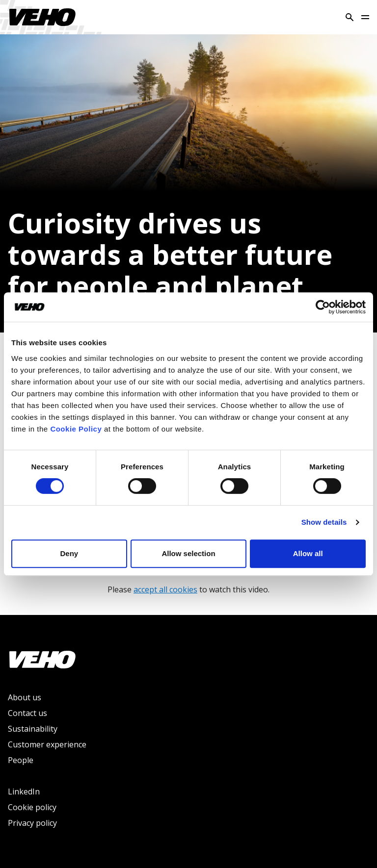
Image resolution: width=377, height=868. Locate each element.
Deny (69, 553)
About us (25, 697)
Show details (324, 522)
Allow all (308, 553)
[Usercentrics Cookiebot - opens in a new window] (323, 307)
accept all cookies (165, 589)
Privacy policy (32, 823)
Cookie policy (32, 807)
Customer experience (47, 744)
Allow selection (188, 553)
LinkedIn (24, 791)
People (21, 760)
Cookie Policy (76, 429)
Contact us (27, 713)
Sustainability (33, 729)
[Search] (350, 17)
